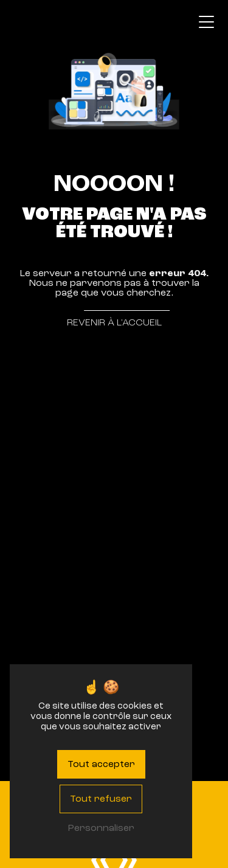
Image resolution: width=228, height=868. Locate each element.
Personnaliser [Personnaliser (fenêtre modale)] (101, 828)
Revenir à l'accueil (114, 322)
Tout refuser (101, 799)
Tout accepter (101, 764)
